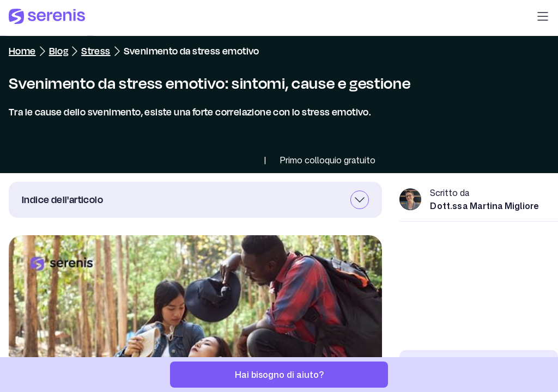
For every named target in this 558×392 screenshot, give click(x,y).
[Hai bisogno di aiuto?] (279, 375)
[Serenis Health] (47, 18)
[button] (543, 18)
